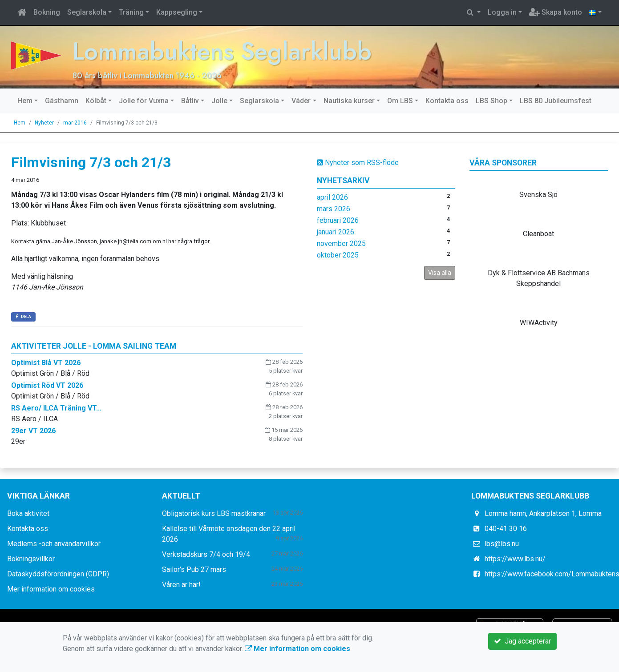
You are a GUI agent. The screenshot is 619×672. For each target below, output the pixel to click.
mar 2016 (75, 122)
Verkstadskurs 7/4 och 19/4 (206, 554)
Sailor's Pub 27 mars (194, 569)
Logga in (502, 12)
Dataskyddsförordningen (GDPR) (58, 574)
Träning (131, 12)
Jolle (219, 100)
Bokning (47, 12)
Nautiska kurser (349, 100)
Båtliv (190, 100)
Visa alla (440, 272)
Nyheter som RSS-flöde (358, 162)
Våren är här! (181, 585)
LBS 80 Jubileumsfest (556, 100)
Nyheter (44, 122)
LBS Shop (492, 100)
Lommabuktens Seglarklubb (225, 51)
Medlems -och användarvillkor (54, 544)
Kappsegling (177, 12)
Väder (301, 100)
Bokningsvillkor (31, 559)
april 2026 (332, 197)
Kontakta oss (447, 100)
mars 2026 (334, 208)
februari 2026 (338, 220)
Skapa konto (556, 12)
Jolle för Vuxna (144, 100)
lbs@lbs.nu (502, 544)
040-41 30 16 (506, 529)
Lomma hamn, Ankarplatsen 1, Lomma (543, 513)
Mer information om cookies (51, 589)
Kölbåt (96, 100)
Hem (25, 100)
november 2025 (341, 243)
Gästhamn (62, 100)
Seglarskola (87, 12)
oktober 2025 (338, 255)
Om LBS (400, 100)
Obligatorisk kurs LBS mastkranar (214, 513)
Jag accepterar (522, 641)
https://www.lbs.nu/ (515, 559)
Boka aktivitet (28, 513)
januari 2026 (336, 231)
